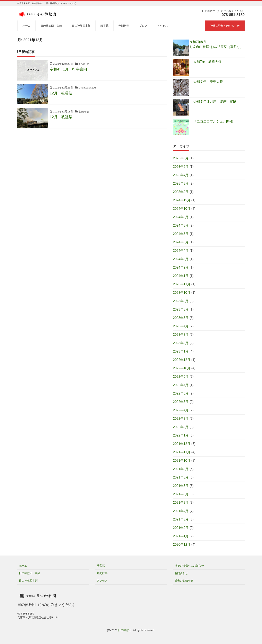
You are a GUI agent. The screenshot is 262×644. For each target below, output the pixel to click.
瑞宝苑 (104, 26)
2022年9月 (181, 377)
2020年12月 (182, 545)
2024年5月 (181, 242)
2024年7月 (181, 234)
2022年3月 (181, 419)
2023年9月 (181, 301)
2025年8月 (181, 158)
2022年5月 (181, 402)
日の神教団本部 (81, 26)
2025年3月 (181, 183)
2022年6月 (181, 393)
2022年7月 (181, 385)
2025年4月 (181, 175)
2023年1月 (181, 351)
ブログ (143, 26)
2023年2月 (181, 343)
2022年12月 (182, 360)
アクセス (163, 26)
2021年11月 (182, 452)
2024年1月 (181, 276)
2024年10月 (182, 209)
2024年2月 (181, 267)
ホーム (27, 26)
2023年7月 (181, 318)
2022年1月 (181, 435)
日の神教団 (125, 630)
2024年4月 (181, 251)
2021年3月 (181, 519)
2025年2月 (181, 192)
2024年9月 (181, 217)
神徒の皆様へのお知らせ (225, 26)
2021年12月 (182, 444)
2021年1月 (181, 536)
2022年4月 (181, 410)
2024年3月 (181, 259)
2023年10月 (182, 293)
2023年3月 (181, 335)
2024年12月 (182, 200)
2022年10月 (182, 368)
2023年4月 (181, 326)
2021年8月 (181, 477)
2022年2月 (181, 427)
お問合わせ (181, 573)
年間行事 (124, 26)
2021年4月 (181, 511)
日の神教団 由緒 (51, 26)
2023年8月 (181, 309)
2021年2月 (181, 528)
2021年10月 (182, 461)
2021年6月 (181, 494)
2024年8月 (181, 225)
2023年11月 (182, 284)
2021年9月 (181, 469)
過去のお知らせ (184, 581)
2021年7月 (181, 486)
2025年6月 (181, 167)
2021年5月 (181, 503)
